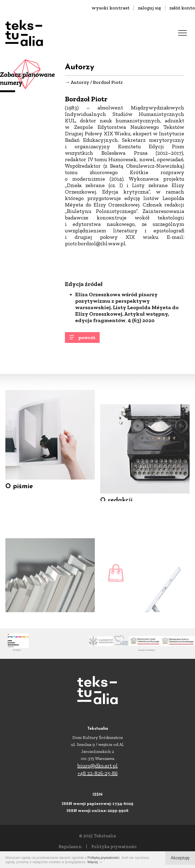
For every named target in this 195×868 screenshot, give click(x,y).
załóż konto (182, 8)
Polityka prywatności (114, 846)
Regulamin (70, 846)
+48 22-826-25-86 (98, 773)
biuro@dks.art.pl (97, 766)
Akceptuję (180, 858)
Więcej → (95, 862)
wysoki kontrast (111, 8)
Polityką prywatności (103, 858)
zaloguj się (149, 8)
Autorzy (80, 82)
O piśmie (19, 493)
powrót (87, 340)
